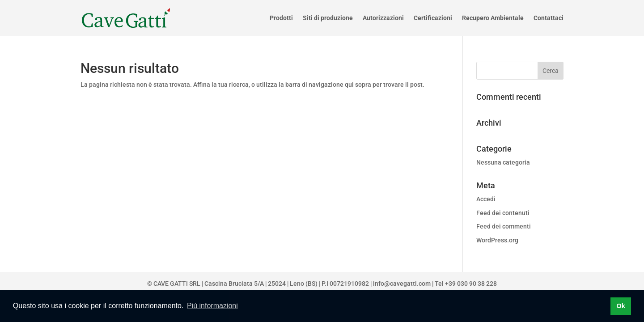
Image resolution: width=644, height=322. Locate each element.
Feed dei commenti (504, 226)
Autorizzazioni (383, 18)
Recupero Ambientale (493, 18)
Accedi (486, 199)
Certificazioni (433, 18)
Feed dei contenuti (503, 213)
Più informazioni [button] (212, 306)
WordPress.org (497, 240)
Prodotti (281, 18)
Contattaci (549, 18)
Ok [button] (621, 306)
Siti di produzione (328, 18)
